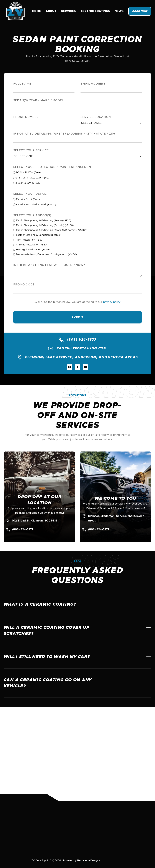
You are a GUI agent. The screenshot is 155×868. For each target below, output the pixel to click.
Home (36, 11)
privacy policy (112, 303)
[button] (95, 11)
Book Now (140, 11)
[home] (15, 11)
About (51, 11)
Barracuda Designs (88, 860)
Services (68, 11)
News (119, 11)
